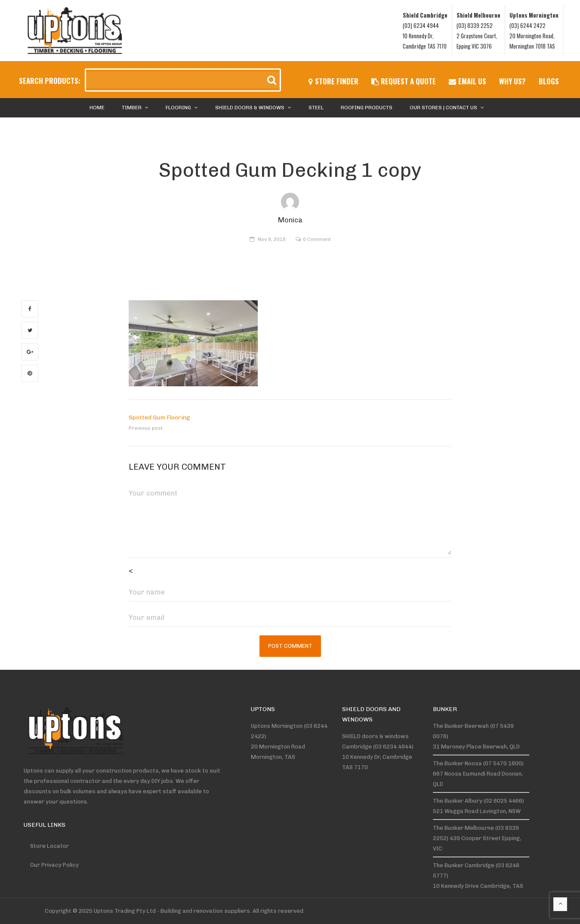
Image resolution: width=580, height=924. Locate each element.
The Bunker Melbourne (463, 828)
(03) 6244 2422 (528, 25)
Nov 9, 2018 (272, 239)
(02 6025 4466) (504, 801)
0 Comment (317, 239)
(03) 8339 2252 (475, 25)
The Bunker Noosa (457, 763)
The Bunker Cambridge (464, 865)
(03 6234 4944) (393, 747)
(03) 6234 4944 (421, 25)
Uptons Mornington (277, 726)
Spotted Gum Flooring (159, 417)
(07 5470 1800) (503, 763)
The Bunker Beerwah (461, 726)
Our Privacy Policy (54, 865)
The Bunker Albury (458, 801)
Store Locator (49, 846)
